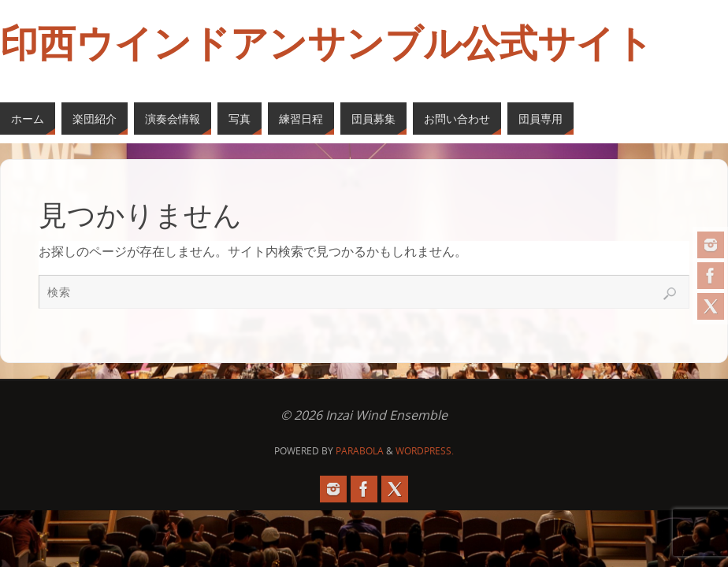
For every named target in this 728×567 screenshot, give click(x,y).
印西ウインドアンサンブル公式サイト (327, 44)
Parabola (360, 451)
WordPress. (425, 451)
